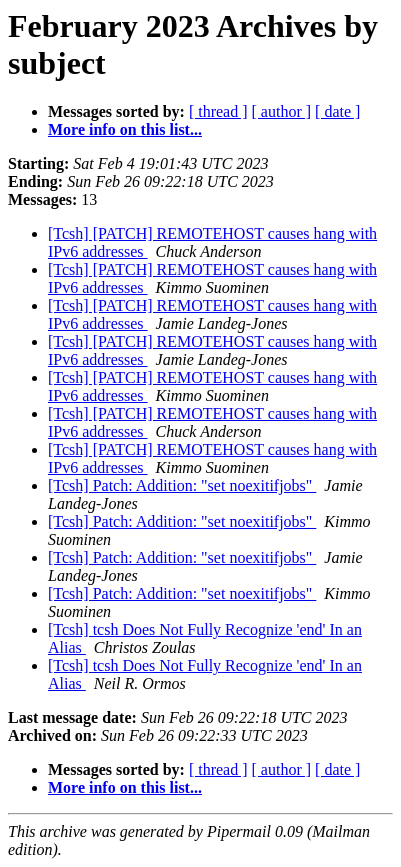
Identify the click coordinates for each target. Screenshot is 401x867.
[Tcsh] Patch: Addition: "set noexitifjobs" (182, 485)
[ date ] (337, 111)
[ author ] (282, 111)
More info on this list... (125, 129)
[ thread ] (218, 111)
